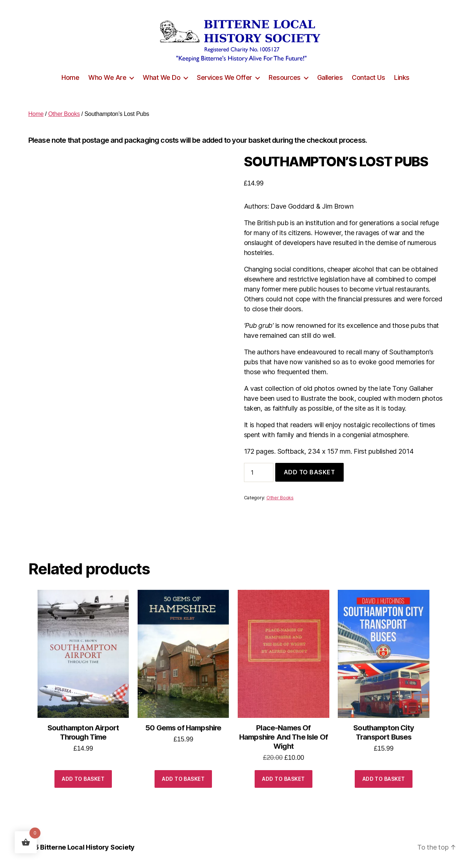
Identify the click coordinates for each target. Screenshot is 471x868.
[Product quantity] (259, 472)
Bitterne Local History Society (87, 847)
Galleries (330, 77)
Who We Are (107, 77)
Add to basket (309, 472)
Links (402, 77)
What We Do (162, 77)
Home (70, 77)
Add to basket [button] (83, 779)
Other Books (64, 114)
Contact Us (368, 77)
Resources (285, 77)
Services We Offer (224, 77)
